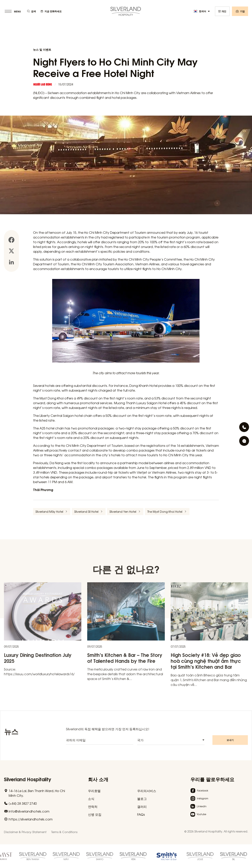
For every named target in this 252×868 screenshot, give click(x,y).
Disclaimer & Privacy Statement (25, 832)
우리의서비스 (147, 791)
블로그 (142, 799)
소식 (91, 799)
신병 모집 (95, 814)
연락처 (93, 806)
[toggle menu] (13, 11)
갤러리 (142, 806)
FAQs (141, 814)
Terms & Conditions (64, 832)
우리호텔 (94, 791)
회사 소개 (98, 779)
